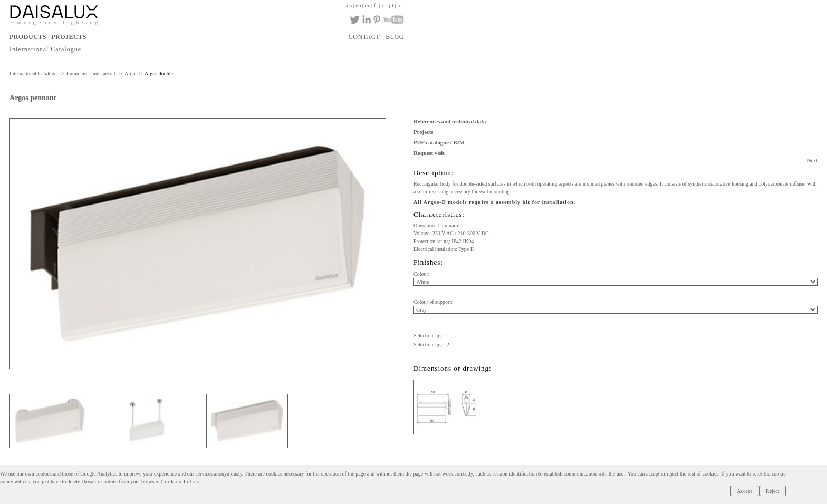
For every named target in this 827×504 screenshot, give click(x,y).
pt (391, 6)
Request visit (429, 153)
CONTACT (364, 37)
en (358, 6)
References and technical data (450, 121)
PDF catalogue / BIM (439, 142)
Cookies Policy (181, 482)
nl (400, 6)
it (384, 6)
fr (376, 6)
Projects (423, 132)
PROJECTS (69, 37)
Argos (131, 74)
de (368, 6)
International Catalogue (45, 49)
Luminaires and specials (92, 74)
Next (812, 161)
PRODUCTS (28, 37)
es (350, 6)
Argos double (159, 74)
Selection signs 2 (431, 345)
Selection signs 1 (431, 336)
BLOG (395, 37)
